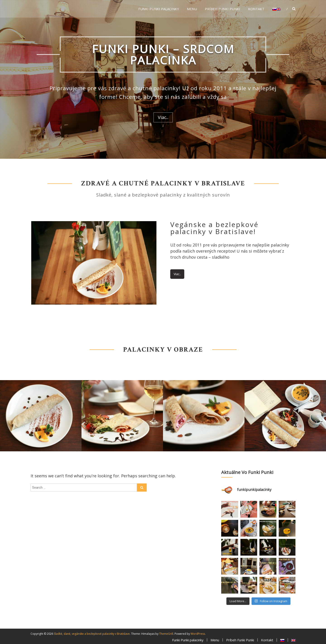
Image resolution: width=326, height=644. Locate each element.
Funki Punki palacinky (159, 9)
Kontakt (256, 9)
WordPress (198, 634)
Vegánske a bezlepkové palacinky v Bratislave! (214, 228)
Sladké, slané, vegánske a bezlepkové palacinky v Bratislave (92, 634)
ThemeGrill (166, 634)
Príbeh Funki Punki (223, 9)
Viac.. (163, 117)
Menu (192, 9)
